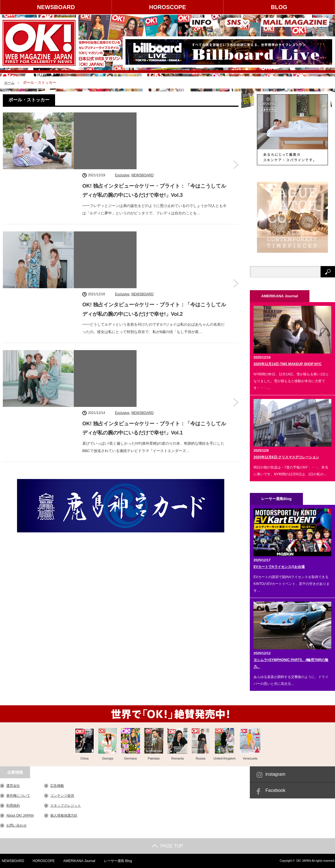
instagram (275, 774)
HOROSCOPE (167, 7)
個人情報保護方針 (64, 815)
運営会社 (13, 786)
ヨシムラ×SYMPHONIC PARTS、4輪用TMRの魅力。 (291, 663)
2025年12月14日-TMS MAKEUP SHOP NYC (288, 364)
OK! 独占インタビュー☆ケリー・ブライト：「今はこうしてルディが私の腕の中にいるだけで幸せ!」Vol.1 (154, 275)
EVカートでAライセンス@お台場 (279, 567)
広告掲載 (57, 786)
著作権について (18, 796)
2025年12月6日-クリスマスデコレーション (286, 457)
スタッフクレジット (66, 806)
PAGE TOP (167, 846)
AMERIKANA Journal (78, 861)
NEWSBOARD (56, 7)
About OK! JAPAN (20, 815)
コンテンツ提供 (62, 796)
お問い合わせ (16, 825)
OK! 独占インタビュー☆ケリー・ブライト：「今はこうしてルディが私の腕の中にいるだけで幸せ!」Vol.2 (154, 203)
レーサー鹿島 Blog (117, 861)
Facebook (275, 790)
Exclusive (122, 117)
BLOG (279, 7)
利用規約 (13, 806)
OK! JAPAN (303, 861)
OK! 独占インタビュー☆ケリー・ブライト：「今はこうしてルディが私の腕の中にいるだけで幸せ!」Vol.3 (154, 132)
